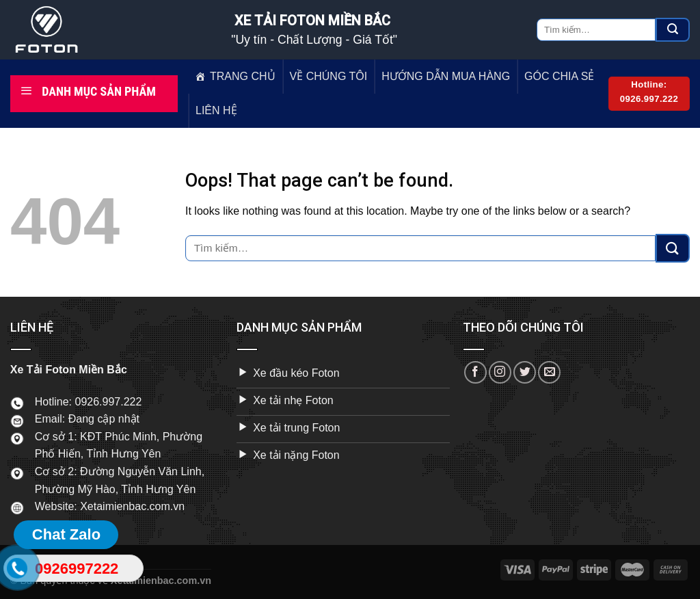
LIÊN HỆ (216, 110)
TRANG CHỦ (243, 76)
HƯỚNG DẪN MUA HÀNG (446, 76)
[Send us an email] (549, 372)
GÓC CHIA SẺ (559, 76)
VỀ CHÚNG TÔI (329, 76)
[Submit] (673, 30)
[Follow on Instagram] (500, 372)
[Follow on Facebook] (475, 372)
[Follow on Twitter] (525, 372)
